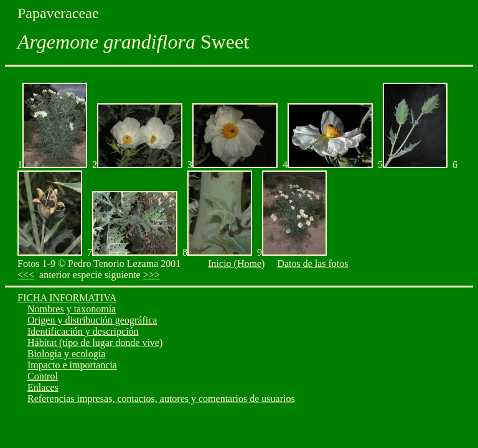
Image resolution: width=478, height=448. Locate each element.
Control (43, 376)
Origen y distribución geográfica (92, 320)
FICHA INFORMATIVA (67, 298)
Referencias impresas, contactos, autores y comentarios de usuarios (161, 399)
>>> (152, 275)
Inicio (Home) (236, 264)
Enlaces (43, 387)
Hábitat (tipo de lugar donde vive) (95, 343)
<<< (26, 275)
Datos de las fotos (312, 264)
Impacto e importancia (72, 365)
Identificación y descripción (83, 331)
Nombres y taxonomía (72, 309)
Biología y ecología (66, 354)
